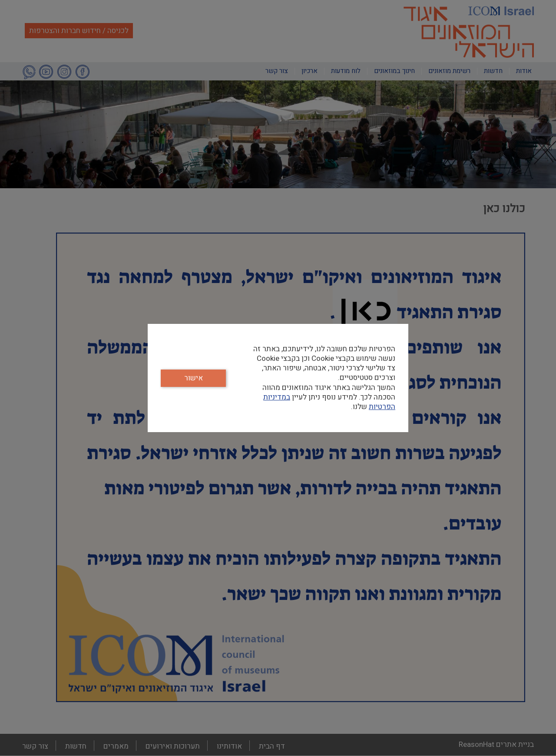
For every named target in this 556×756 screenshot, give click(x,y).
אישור (194, 378)
